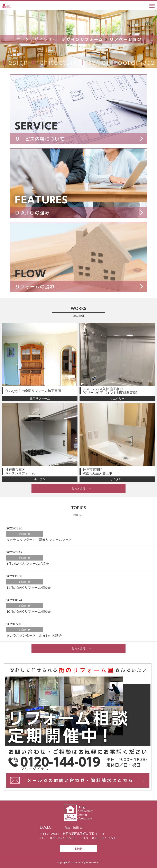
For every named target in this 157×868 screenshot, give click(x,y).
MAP (78, 849)
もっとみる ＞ (78, 488)
